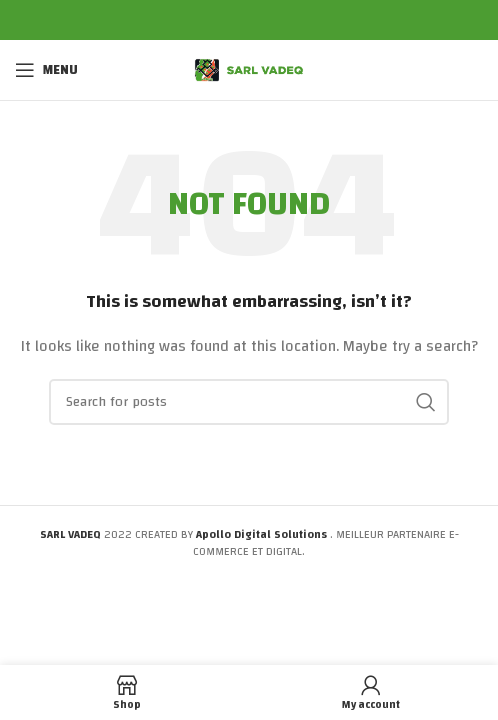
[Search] (249, 402)
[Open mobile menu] (46, 70)
